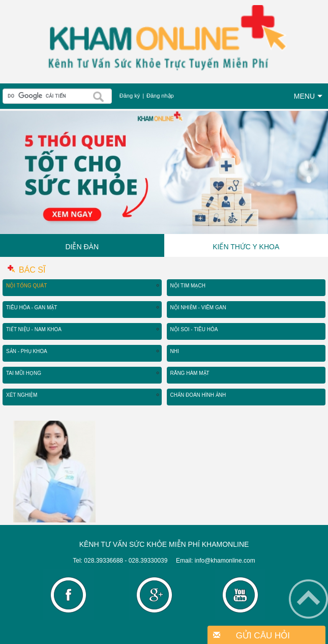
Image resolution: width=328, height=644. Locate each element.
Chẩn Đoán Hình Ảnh (198, 395)
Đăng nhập (160, 96)
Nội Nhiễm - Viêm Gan (198, 308)
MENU (308, 96)
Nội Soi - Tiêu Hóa (194, 329)
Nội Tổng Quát (26, 286)
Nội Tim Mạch (188, 286)
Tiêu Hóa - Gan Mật (32, 308)
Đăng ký (130, 96)
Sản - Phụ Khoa (27, 351)
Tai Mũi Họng (24, 373)
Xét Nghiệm (22, 395)
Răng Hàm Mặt (190, 373)
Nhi (175, 351)
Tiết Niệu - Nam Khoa (34, 329)
